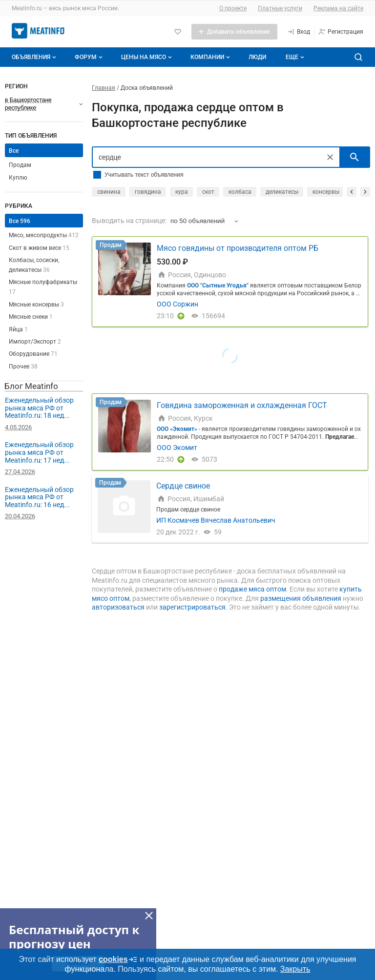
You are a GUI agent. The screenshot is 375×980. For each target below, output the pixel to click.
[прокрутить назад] (352, 192)
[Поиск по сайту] (358, 57)
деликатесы (282, 192)
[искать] (354, 157)
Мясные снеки (31, 317)
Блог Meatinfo (31, 386)
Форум (90, 57)
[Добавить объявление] (234, 32)
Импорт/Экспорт (35, 342)
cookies (118, 960)
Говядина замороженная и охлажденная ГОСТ (242, 405)
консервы (326, 192)
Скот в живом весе (39, 248)
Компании (211, 57)
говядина (148, 192)
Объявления (35, 57)
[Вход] (299, 32)
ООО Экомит (177, 448)
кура (182, 192)
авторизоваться (118, 607)
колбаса (240, 192)
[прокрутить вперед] (365, 192)
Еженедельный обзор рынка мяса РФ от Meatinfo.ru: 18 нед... (39, 408)
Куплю (18, 178)
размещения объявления (301, 598)
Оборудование (33, 354)
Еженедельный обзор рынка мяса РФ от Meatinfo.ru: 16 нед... (39, 497)
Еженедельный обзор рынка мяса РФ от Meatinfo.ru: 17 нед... (39, 452)
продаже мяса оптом (252, 589)
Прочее (23, 367)
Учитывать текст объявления (144, 175)
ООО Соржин (177, 304)
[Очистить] (330, 157)
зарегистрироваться (192, 607)
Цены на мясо (147, 57)
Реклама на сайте (338, 8)
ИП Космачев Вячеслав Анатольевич (216, 520)
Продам (20, 165)
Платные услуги (280, 8)
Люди (257, 57)
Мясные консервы (36, 305)
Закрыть (295, 969)
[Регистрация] (341, 32)
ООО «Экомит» (177, 429)
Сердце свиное (183, 486)
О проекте (233, 8)
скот (208, 192)
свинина (109, 192)
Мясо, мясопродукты (44, 235)
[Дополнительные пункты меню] (294, 57)
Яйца (18, 329)
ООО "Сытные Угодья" (218, 286)
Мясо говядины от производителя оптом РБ (238, 248)
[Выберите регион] (44, 104)
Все (14, 151)
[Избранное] (178, 32)
